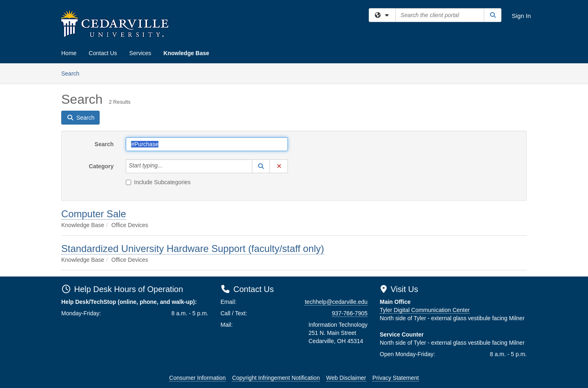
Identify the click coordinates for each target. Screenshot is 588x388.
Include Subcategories (158, 182)
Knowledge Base (186, 53)
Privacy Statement (396, 378)
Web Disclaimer (346, 378)
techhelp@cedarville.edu (336, 302)
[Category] (167, 166)
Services (140, 53)
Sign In (521, 16)
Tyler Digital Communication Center (425, 310)
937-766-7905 (350, 313)
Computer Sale (94, 214)
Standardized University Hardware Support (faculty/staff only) (193, 249)
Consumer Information (197, 378)
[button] (261, 166)
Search (73, 73)
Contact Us (103, 53)
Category (101, 166)
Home (69, 53)
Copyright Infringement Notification (276, 378)
